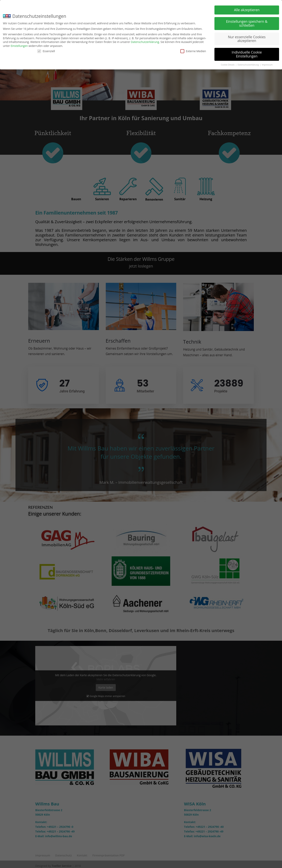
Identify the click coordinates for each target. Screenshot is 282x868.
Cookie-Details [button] (228, 65)
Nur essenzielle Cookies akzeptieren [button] (247, 39)
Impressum (267, 65)
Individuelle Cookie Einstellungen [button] (247, 54)
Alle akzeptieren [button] (247, 10)
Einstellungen (19, 46)
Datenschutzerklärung (145, 42)
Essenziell (46, 51)
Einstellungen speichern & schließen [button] (247, 23)
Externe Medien (193, 51)
